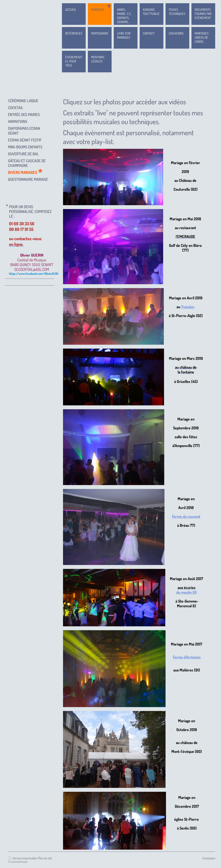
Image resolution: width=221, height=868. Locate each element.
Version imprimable (23, 858)
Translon (188, 307)
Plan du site (45, 858)
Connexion (209, 858)
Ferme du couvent (186, 516)
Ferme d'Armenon (187, 657)
